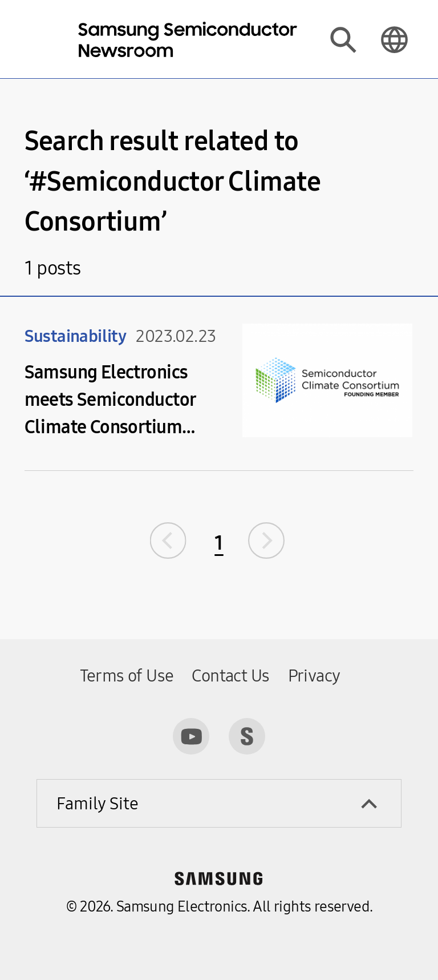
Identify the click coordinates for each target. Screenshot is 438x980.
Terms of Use (127, 676)
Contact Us (230, 676)
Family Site (98, 804)
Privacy (314, 676)
